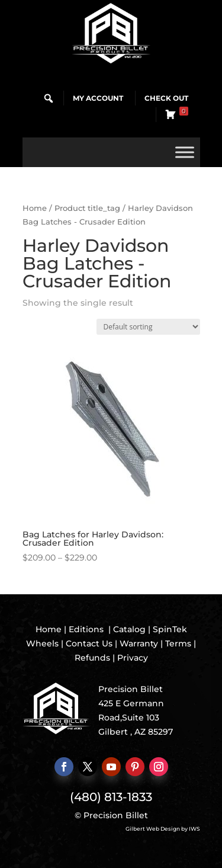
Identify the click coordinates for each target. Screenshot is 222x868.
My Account (98, 98)
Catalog (129, 629)
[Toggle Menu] (185, 152)
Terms (178, 643)
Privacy (133, 658)
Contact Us (89, 643)
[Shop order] (148, 327)
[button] (49, 98)
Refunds (92, 658)
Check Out (166, 98)
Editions (86, 629)
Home (35, 208)
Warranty (139, 643)
